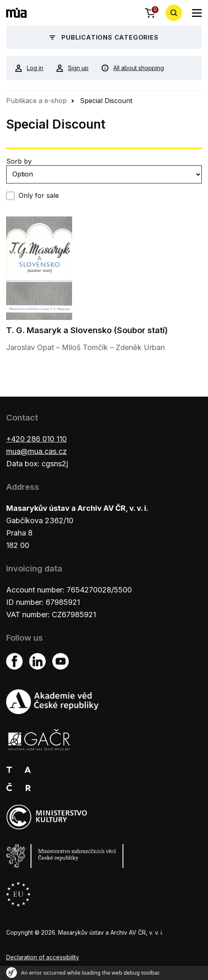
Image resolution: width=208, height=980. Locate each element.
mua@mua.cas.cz (36, 451)
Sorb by (19, 161)
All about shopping (132, 68)
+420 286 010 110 (36, 439)
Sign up (72, 68)
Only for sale (39, 195)
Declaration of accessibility (43, 957)
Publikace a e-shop (36, 101)
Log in (29, 68)
